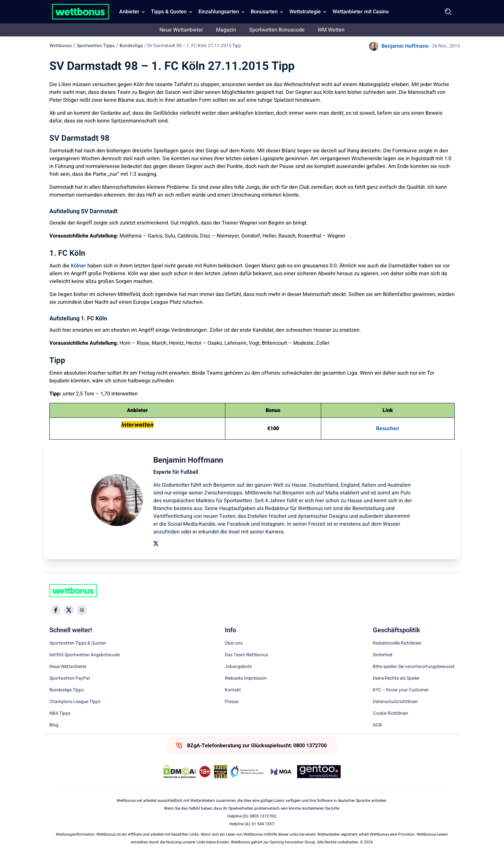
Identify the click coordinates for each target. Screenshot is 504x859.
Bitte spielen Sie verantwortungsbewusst (414, 667)
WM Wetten (331, 30)
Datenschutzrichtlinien (395, 702)
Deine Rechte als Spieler (396, 678)
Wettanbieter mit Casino (361, 12)
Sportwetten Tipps (96, 46)
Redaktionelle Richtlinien (397, 643)
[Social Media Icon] (56, 610)
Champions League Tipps (75, 702)
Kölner (78, 266)
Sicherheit (383, 655)
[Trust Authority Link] (247, 772)
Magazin (226, 30)
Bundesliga (131, 46)
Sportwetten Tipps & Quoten (78, 643)
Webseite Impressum (246, 678)
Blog (54, 725)
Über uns (234, 643)
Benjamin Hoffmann (405, 46)
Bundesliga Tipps (67, 690)
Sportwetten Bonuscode (277, 30)
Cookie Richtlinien (391, 713)
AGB (377, 725)
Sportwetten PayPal (69, 678)
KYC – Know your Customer (401, 690)
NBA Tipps (60, 713)
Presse (232, 702)
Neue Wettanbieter (181, 30)
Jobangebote (238, 667)
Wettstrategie (305, 12)
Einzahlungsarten (219, 12)
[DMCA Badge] (180, 772)
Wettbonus (61, 46)
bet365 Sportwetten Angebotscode (85, 655)
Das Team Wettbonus (246, 655)
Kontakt (233, 690)
